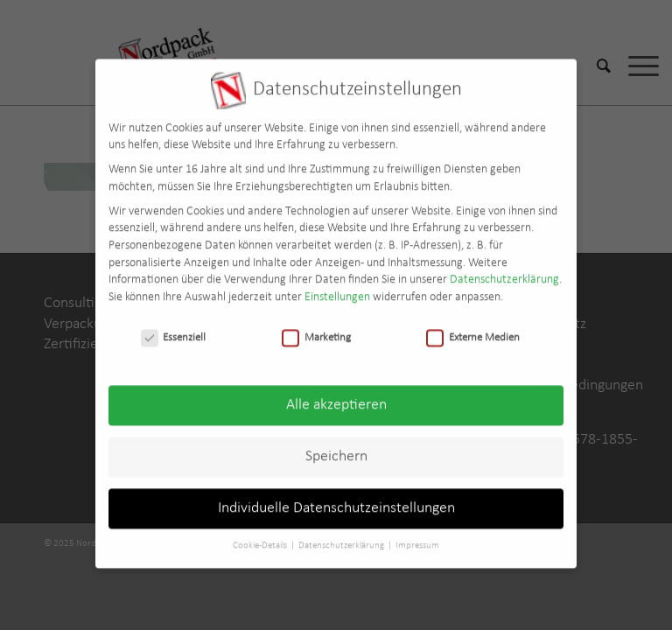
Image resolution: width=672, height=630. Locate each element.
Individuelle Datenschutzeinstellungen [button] (336, 500)
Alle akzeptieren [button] (336, 397)
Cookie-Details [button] (261, 537)
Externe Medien (473, 329)
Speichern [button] (336, 448)
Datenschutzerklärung (504, 271)
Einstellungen (337, 288)
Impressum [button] (417, 537)
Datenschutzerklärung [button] (342, 537)
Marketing (316, 329)
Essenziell (174, 329)
